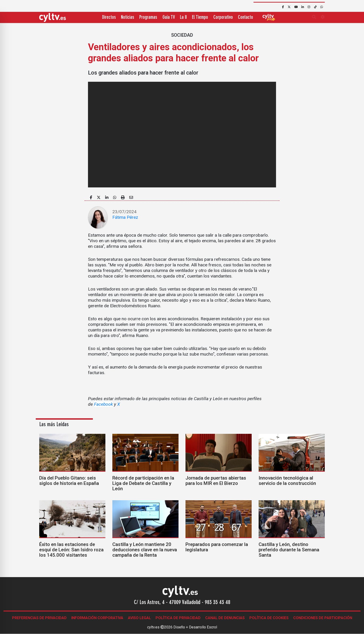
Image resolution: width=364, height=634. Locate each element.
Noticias (128, 18)
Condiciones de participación (323, 618)
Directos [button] (109, 18)
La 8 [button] (183, 18)
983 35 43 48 (218, 603)
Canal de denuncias (225, 618)
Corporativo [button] (223, 18)
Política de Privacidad (178, 618)
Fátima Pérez (125, 217)
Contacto (245, 18)
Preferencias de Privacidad (39, 618)
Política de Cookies (269, 618)
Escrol (212, 627)
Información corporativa (97, 618)
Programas (148, 18)
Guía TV (169, 18)
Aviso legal (139, 618)
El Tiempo (200, 18)
